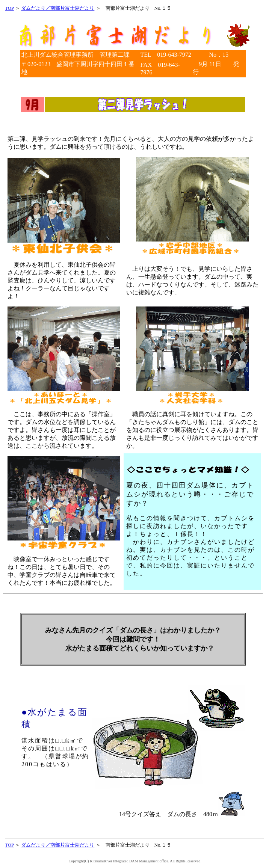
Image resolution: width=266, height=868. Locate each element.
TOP (9, 8)
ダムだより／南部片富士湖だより (58, 8)
